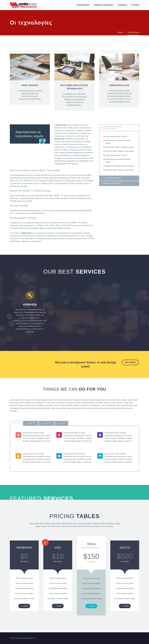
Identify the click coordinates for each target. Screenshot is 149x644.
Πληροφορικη (83, 5)
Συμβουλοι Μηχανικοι (103, 5)
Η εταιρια (135, 5)
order (24, 606)
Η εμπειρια (122, 5)
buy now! (130, 362)
